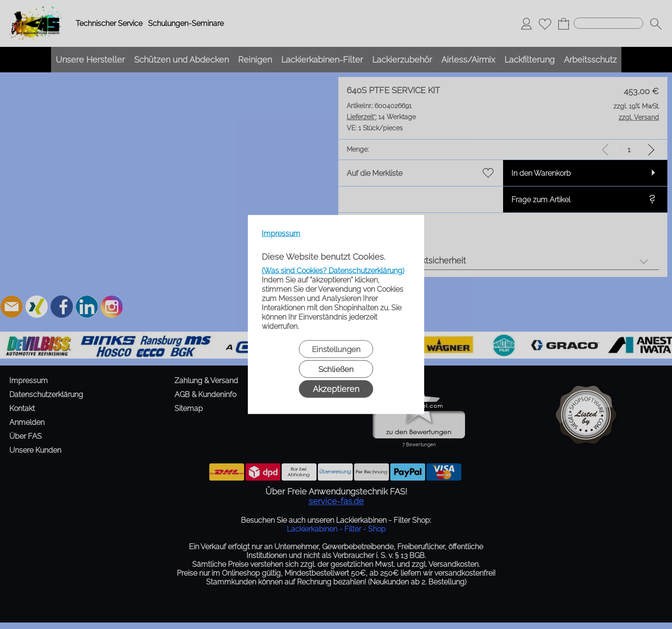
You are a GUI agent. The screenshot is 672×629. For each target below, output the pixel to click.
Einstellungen (336, 349)
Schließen (336, 369)
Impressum (281, 234)
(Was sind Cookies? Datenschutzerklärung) (333, 271)
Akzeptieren (336, 389)
